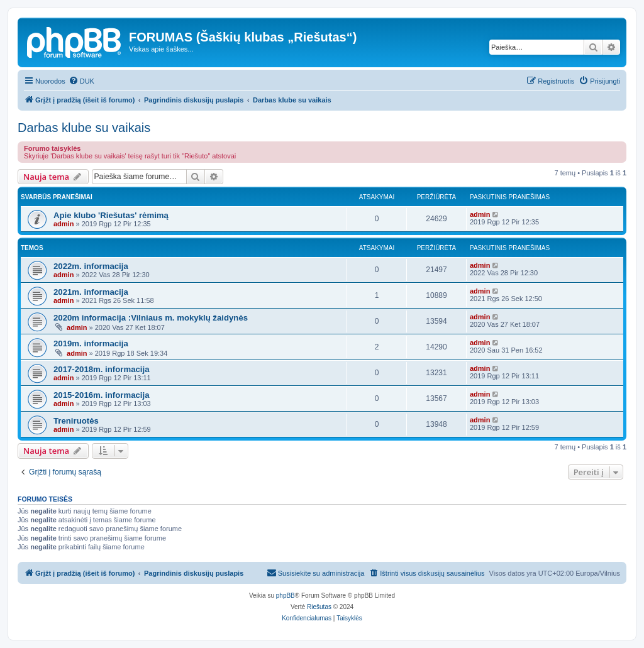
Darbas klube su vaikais (84, 128)
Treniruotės (76, 421)
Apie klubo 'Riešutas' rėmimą (111, 215)
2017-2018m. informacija (101, 369)
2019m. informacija (91, 343)
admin (64, 224)
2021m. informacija (91, 292)
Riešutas (319, 607)
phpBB (286, 596)
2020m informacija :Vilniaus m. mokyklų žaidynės (151, 318)
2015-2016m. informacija (101, 395)
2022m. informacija (91, 266)
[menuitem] (81, 81)
